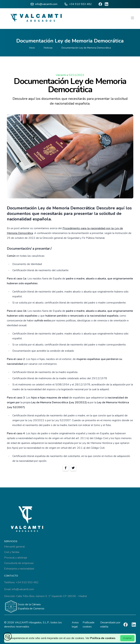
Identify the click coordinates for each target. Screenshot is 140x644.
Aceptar (127, 638)
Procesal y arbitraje (16, 558)
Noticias (48, 48)
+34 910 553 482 (80, 4)
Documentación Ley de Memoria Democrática (86, 48)
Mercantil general (14, 547)
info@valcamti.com (46, 4)
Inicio (32, 48)
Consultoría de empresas (19, 563)
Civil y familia (12, 552)
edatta (104, 627)
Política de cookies (103, 638)
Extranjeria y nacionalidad (19, 569)
